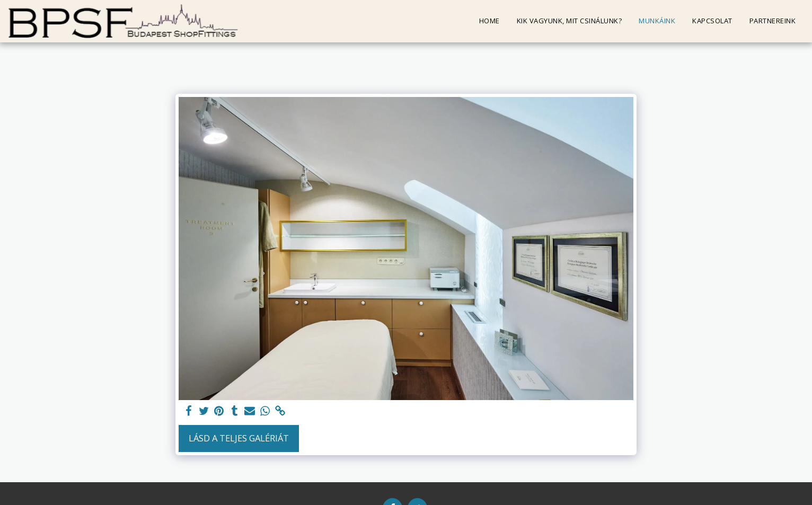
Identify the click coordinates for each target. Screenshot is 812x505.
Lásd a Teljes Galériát (239, 438)
